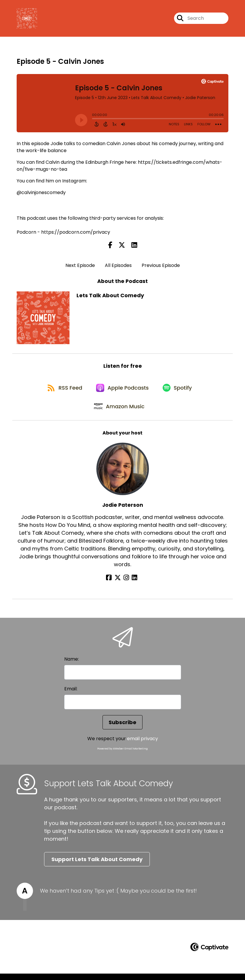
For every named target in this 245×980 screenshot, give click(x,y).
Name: (72, 665)
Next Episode (80, 266)
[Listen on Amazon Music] (120, 412)
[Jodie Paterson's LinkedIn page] (133, 584)
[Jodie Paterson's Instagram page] (126, 584)
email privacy (143, 745)
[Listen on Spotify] (179, 391)
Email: (71, 695)
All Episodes (118, 266)
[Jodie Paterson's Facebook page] (112, 584)
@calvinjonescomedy (41, 194)
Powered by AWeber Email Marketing (122, 755)
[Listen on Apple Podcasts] (123, 391)
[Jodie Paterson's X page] (119, 584)
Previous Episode (161, 266)
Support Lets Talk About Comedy (97, 865)
